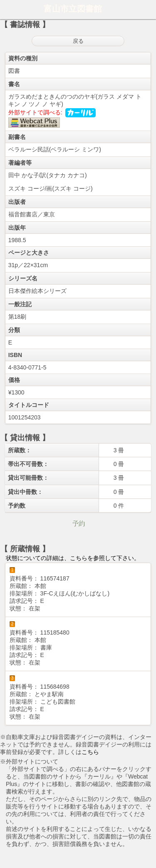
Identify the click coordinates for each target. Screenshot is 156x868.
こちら (90, 752)
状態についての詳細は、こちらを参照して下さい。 (73, 558)
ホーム (9, 10)
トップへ (147, 858)
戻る (78, 41)
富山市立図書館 (73, 9)
